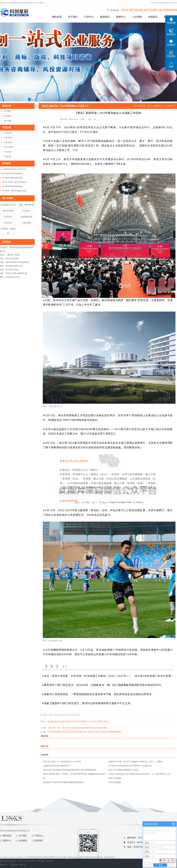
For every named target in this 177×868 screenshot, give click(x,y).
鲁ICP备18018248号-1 (9, 861)
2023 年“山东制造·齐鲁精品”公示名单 (123, 770)
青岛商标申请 (26, 217)
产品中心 (89, 17)
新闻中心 (121, 17)
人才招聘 (137, 17)
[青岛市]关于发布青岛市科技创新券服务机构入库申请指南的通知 (69, 770)
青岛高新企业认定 (8, 205)
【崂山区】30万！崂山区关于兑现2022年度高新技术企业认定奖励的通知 (77, 728)
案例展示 (105, 17)
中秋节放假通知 (115, 782)
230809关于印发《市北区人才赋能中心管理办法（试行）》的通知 (135, 762)
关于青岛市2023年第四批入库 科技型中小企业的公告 (130, 766)
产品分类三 (8, 142)
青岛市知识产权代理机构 (76, 722)
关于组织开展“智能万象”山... (14, 174)
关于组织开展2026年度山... (13, 178)
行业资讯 (8, 116)
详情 (75, 150)
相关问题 (8, 121)
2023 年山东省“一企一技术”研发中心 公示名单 (62, 762)
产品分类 (8, 152)
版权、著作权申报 (26, 205)
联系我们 (39, 841)
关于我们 (73, 17)
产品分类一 (8, 133)
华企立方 (50, 861)
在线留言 (153, 17)
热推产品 (4, 865)
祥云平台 (32, 861)
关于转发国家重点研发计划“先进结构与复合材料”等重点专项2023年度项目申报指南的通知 (84, 732)
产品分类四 (8, 147)
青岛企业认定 (74, 857)
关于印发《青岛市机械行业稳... (15, 191)
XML (175, 3)
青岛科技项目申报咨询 (57, 722)
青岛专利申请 (8, 211)
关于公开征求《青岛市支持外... (15, 182)
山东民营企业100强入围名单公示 (57, 766)
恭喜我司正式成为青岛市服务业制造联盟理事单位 (63, 782)
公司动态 (8, 111)
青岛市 (22, 865)
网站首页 (57, 17)
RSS (170, 3)
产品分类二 (8, 138)
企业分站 (154, 3)
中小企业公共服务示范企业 (98, 722)
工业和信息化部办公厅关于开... (15, 169)
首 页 (150, 106)
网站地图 (163, 3)
